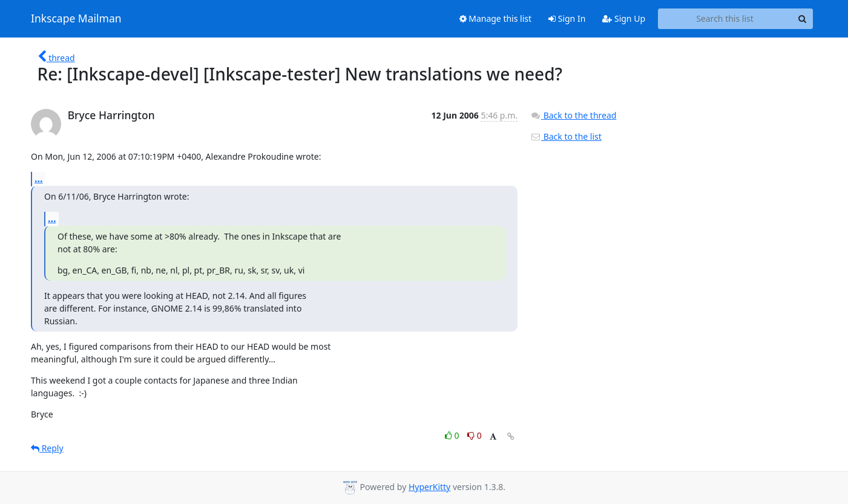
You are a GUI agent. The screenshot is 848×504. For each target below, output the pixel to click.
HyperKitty (429, 487)
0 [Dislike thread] (475, 435)
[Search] (802, 19)
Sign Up (624, 18)
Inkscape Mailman (76, 19)
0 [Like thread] (453, 435)
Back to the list (566, 136)
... (39, 178)
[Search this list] (725, 19)
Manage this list (496, 18)
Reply (47, 448)
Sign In (567, 18)
